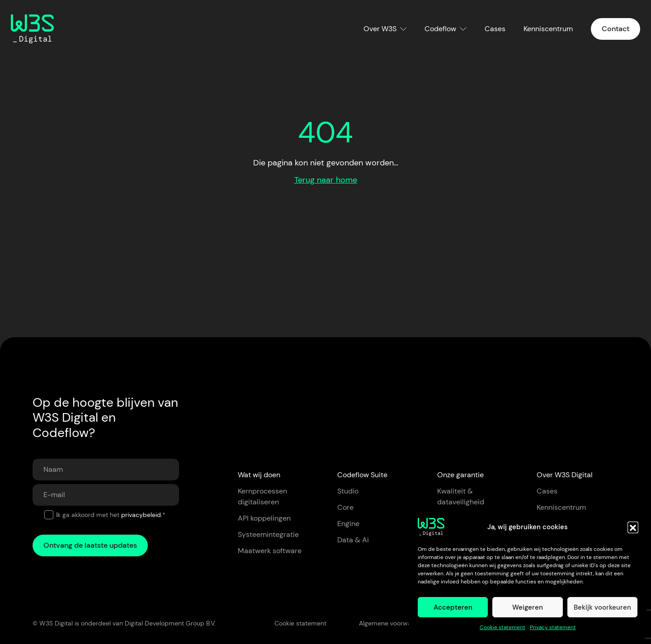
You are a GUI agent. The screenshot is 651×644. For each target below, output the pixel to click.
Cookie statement (502, 627)
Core (345, 507)
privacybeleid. (142, 515)
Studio (348, 491)
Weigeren (528, 607)
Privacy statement (553, 627)
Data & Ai (353, 540)
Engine (348, 524)
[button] (633, 527)
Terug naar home (326, 180)
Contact (616, 29)
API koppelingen (264, 518)
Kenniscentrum (548, 29)
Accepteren (453, 607)
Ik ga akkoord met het (111, 515)
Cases (495, 29)
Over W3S (380, 29)
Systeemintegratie (268, 534)
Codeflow (440, 29)
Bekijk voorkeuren (602, 607)
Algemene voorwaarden (394, 623)
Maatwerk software (270, 551)
